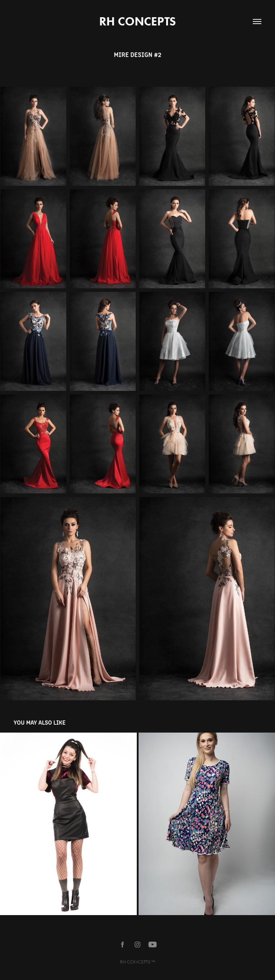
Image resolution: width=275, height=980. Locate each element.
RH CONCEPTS (137, 21)
